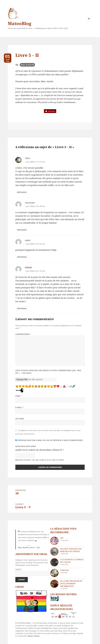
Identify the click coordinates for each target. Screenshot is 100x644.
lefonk (28, 267)
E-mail (19, 407)
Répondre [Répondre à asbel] (22, 257)
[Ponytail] (54, 573)
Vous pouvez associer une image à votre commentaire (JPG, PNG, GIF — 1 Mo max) (48, 372)
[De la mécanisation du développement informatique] (54, 584)
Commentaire (23, 334)
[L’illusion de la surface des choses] (54, 562)
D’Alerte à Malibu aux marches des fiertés (71, 550)
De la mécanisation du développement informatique (71, 584)
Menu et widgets (89, 22)
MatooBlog (19, 23)
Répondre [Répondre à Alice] (22, 192)
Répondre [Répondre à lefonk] (22, 308)
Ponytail (65, 570)
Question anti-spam (26, 446)
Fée (62, 538)
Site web (20, 419)
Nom (18, 396)
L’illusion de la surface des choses (72, 561)
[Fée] (54, 541)
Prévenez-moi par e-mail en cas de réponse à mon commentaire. (49, 440)
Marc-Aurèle (26, 65)
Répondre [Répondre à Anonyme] (22, 230)
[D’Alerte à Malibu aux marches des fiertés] (54, 552)
